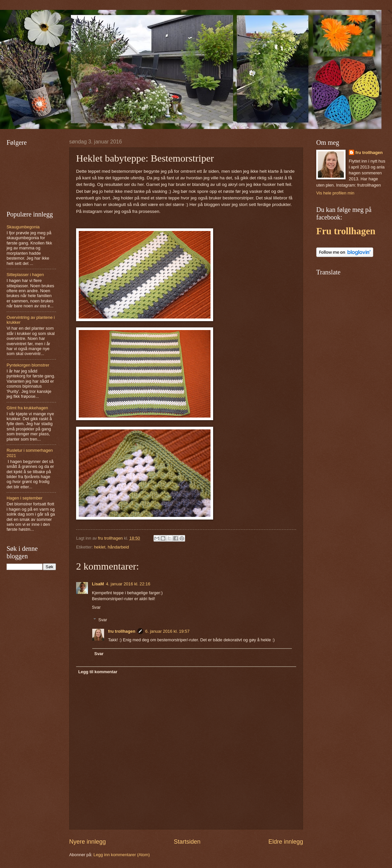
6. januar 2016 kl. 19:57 (168, 631)
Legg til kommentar (98, 672)
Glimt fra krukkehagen (27, 408)
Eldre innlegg (286, 842)
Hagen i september (25, 498)
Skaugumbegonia (23, 227)
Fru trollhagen (346, 231)
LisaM (98, 584)
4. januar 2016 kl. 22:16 (128, 584)
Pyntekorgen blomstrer (28, 365)
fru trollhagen (122, 631)
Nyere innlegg (87, 842)
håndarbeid (118, 547)
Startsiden (187, 842)
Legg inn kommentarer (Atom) (122, 855)
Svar (96, 607)
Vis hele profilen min (335, 193)
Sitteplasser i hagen (25, 275)
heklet (99, 547)
